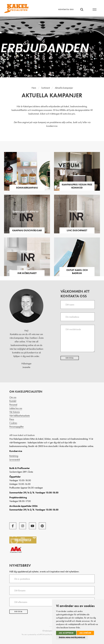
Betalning (14, 456)
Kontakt (13, 401)
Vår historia (14, 412)
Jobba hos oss (16, 408)
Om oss (13, 397)
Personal (13, 405)
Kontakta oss (66, 9)
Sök (82, 9)
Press (12, 419)
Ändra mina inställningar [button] (72, 637)
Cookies (13, 423)
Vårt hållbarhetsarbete (20, 416)
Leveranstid (15, 460)
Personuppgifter (17, 427)
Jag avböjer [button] (85, 633)
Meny (95, 9)
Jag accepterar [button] (66, 633)
